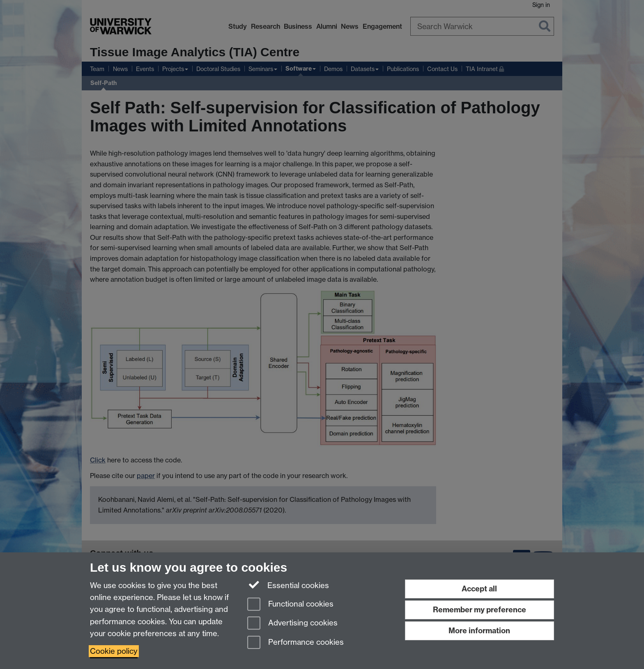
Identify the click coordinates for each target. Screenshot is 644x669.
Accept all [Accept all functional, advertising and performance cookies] (479, 589)
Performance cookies (296, 643)
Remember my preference (480, 610)
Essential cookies (288, 585)
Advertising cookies (292, 624)
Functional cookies (290, 605)
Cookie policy (114, 651)
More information (479, 631)
